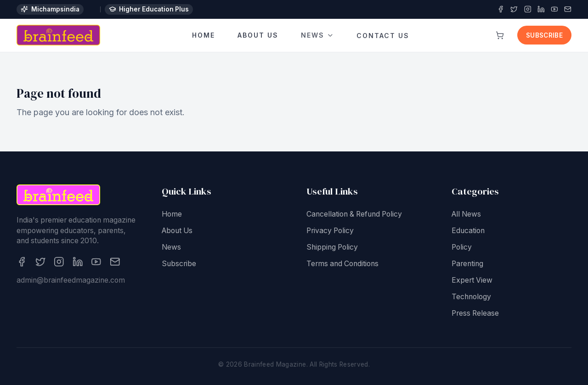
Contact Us (383, 33)
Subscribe (544, 35)
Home (204, 36)
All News (466, 215)
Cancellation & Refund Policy (354, 215)
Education (468, 231)
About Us (258, 36)
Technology (471, 297)
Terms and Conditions (342, 264)
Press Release (475, 314)
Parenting (467, 264)
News (317, 35)
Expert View (472, 281)
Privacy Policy (330, 231)
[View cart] (500, 35)
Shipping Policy (332, 248)
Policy (462, 248)
